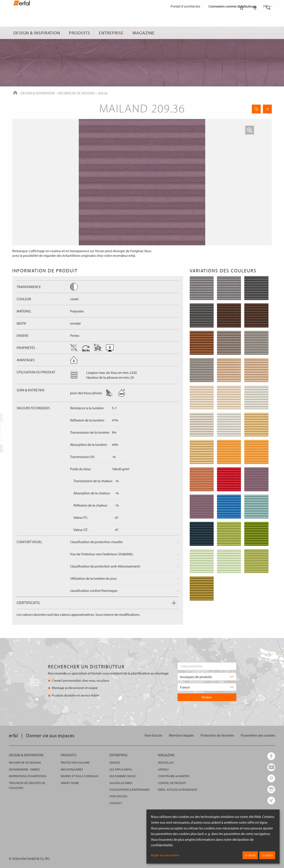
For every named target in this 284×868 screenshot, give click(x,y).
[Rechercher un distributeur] (255, 33)
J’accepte (267, 855)
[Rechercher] (268, 33)
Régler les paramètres (165, 855)
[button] (250, 130)
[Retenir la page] (267, 109)
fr (267, 6)
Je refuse (250, 855)
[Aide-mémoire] (242, 33)
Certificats (97, 603)
